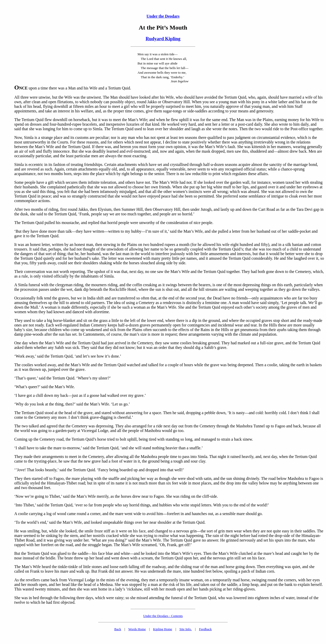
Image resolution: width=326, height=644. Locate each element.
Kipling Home (163, 629)
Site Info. (185, 629)
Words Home (137, 629)
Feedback (205, 629)
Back (118, 629)
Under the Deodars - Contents (163, 616)
